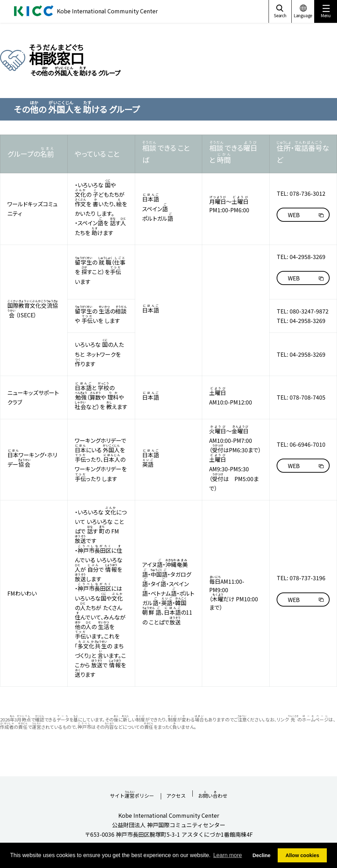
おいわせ (213, 793)
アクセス (176, 796)
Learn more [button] (227, 855)
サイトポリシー (132, 793)
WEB (294, 215)
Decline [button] (261, 855)
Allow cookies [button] (302, 855)
